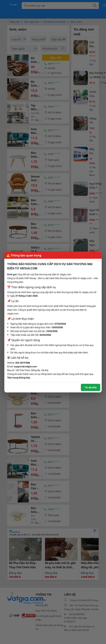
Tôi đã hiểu (91, 387)
